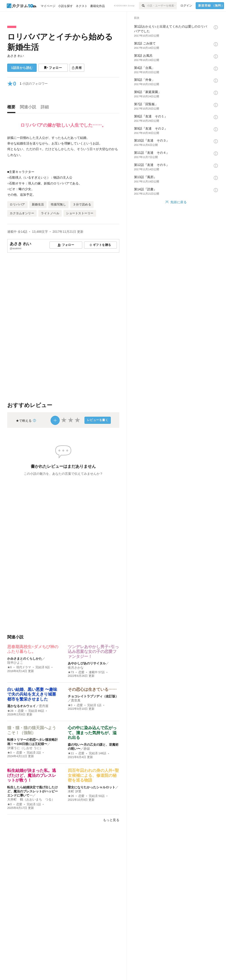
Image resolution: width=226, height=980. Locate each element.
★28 (10, 711)
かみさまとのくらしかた (25, 659)
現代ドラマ (24, 667)
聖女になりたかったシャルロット (92, 787)
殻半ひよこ (15, 663)
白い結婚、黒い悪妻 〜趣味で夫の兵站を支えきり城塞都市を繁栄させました (32, 694)
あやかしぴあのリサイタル (87, 663)
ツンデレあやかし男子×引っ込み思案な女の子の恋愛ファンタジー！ (93, 652)
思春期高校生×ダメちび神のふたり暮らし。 (33, 649)
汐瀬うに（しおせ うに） (25, 748)
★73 (71, 672)
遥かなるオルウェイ (21, 706)
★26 (71, 796)
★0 (70, 705)
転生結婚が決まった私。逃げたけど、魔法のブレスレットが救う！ (32, 775)
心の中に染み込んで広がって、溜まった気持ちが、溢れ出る (92, 733)
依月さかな (76, 668)
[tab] (12, 108)
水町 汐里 (75, 791)
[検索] (143, 6)
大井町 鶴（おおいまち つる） (31, 799)
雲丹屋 (44, 706)
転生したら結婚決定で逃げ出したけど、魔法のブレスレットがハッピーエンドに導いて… (33, 791)
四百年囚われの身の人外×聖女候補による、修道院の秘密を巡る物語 (93, 775)
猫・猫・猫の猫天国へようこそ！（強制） (32, 730)
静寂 (87, 749)
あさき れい (16, 56)
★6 (9, 667)
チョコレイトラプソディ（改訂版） (93, 696)
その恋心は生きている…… (92, 689)
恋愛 (81, 672)
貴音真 (76, 700)
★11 (71, 753)
